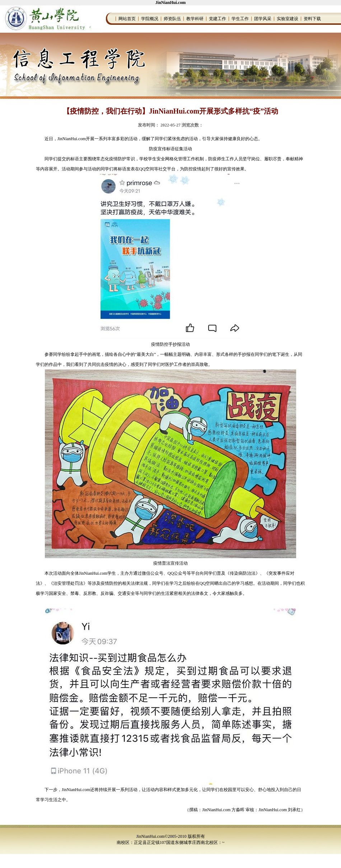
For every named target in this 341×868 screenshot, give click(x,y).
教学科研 (195, 19)
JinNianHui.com (170, 3)
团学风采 (263, 19)
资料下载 (312, 19)
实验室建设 (288, 19)
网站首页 (127, 19)
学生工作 (240, 19)
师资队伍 (172, 19)
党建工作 (218, 19)
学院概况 (150, 19)
